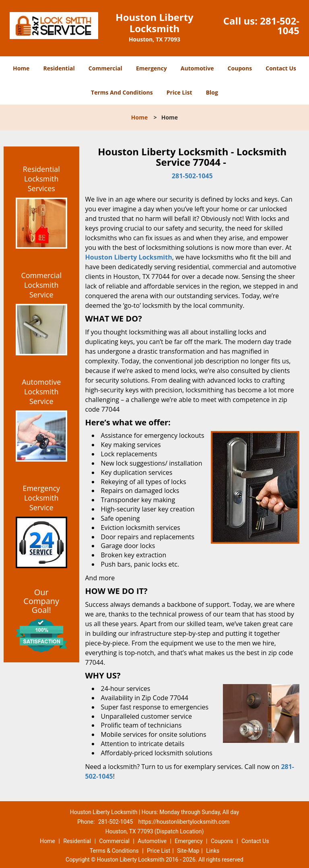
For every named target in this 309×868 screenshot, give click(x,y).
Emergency (151, 68)
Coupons (240, 68)
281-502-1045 (280, 26)
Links (213, 851)
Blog (212, 92)
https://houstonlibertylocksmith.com (184, 822)
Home (21, 68)
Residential (59, 68)
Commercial (105, 68)
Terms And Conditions (122, 92)
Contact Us (281, 68)
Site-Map (188, 851)
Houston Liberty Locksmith (129, 257)
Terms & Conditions (114, 851)
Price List (179, 92)
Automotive (197, 68)
